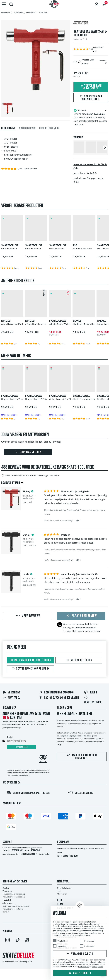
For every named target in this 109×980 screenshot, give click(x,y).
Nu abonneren (22, 747)
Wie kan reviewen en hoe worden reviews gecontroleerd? (30, 475)
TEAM (60, 904)
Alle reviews (7, 903)
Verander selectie (80, 954)
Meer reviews (28, 616)
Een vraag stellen (28, 452)
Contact (6, 912)
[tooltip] (106, 63)
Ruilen (90, 693)
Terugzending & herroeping (14, 894)
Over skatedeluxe (64, 888)
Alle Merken (62, 894)
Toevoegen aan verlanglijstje (91, 98)
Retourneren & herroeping (56, 693)
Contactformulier (43, 854)
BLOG (60, 900)
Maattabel (11, 698)
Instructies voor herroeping (13, 897)
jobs (59, 891)
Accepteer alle (80, 973)
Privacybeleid (97, 967)
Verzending (11, 693)
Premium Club (83, 624)
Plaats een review (81, 616)
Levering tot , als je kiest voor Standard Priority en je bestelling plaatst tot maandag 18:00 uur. (91, 117)
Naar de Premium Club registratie (82, 757)
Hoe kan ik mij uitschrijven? (20, 775)
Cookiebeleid (84, 967)
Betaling (6, 888)
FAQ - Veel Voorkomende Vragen (59, 698)
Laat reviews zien (30, 169)
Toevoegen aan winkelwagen (91, 87)
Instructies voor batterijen (13, 909)
